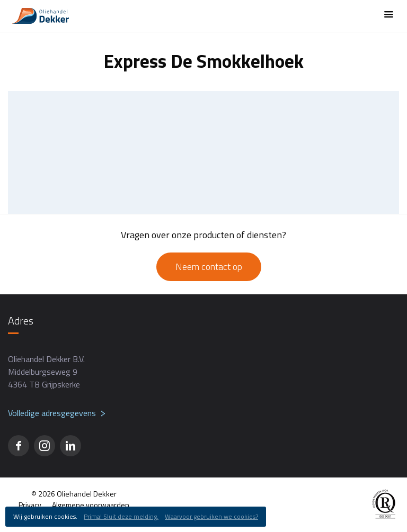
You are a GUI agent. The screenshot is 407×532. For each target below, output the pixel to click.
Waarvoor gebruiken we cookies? (211, 516)
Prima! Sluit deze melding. (121, 516)
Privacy (30, 505)
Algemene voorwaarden (91, 505)
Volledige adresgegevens (52, 413)
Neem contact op (209, 267)
